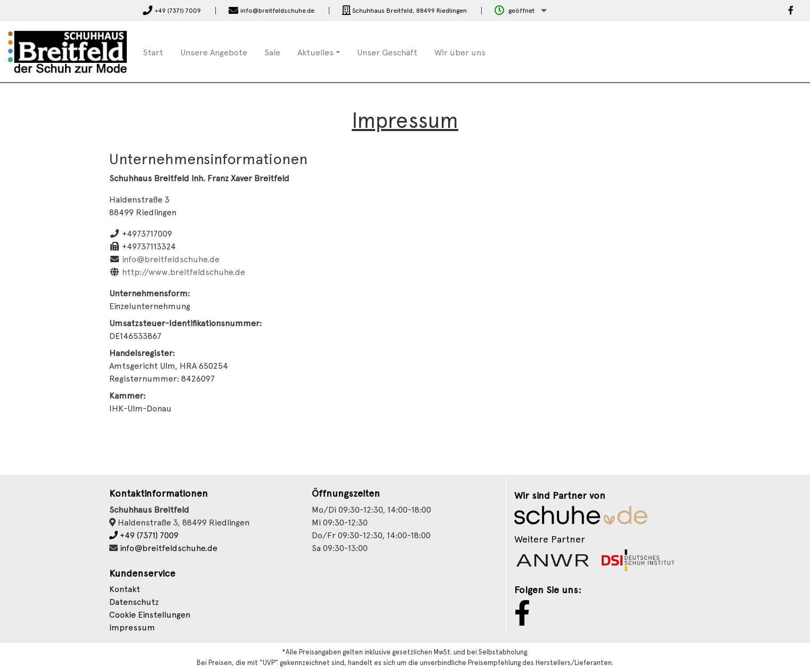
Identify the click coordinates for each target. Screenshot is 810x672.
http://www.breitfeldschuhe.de (184, 272)
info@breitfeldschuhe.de (171, 259)
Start (153, 52)
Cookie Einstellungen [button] (150, 615)
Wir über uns (460, 52)
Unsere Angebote (214, 52)
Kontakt (125, 589)
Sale (272, 52)
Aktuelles (315, 52)
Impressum (132, 628)
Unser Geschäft (387, 52)
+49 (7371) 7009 (144, 535)
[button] (521, 11)
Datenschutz (134, 602)
